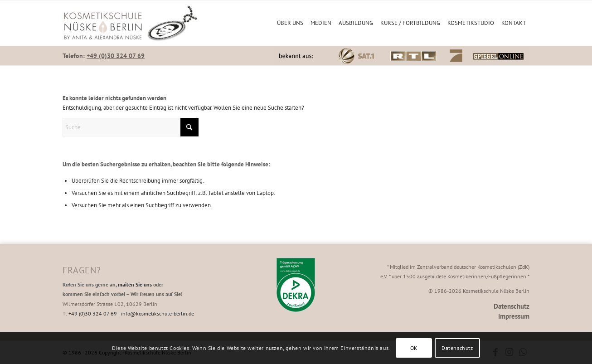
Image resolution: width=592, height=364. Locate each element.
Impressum (514, 316)
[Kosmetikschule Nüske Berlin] (131, 23)
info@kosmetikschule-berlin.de (158, 313)
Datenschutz (512, 306)
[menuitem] (290, 23)
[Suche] (131, 127)
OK (414, 348)
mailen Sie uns (135, 284)
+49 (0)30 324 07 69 (116, 56)
